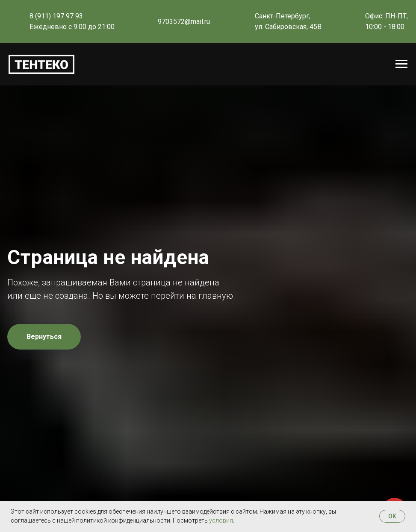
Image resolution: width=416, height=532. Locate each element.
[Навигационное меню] (401, 64)
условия (221, 520)
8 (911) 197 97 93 (56, 16)
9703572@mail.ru (184, 22)
